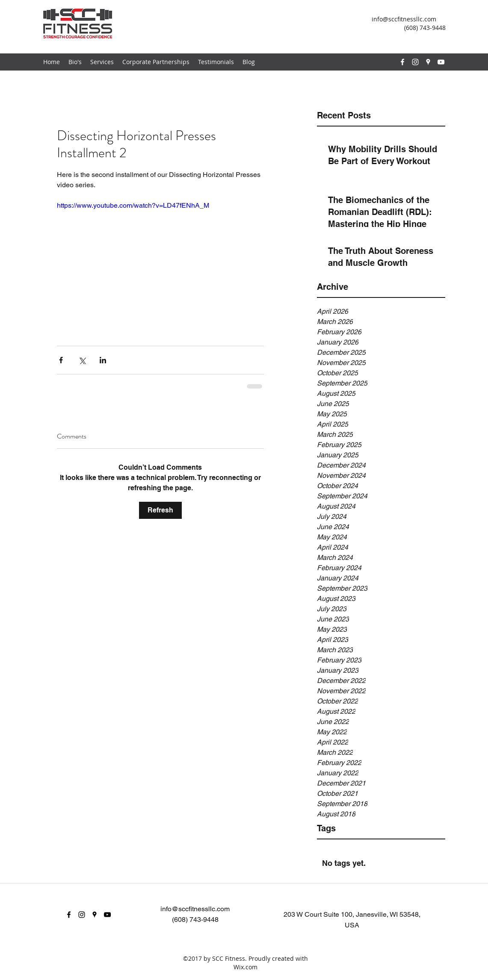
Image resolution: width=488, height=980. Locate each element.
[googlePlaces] (428, 62)
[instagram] (415, 62)
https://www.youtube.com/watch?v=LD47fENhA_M (133, 205)
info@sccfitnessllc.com (404, 19)
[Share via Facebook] (61, 360)
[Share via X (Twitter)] (82, 360)
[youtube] (441, 62)
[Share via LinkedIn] (103, 360)
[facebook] (402, 62)
